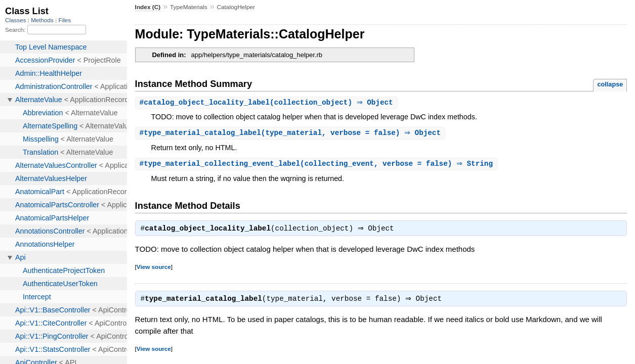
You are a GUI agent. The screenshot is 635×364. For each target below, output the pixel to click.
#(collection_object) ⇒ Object (268, 103)
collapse (610, 84)
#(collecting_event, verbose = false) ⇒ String (317, 165)
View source (154, 269)
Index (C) (148, 7)
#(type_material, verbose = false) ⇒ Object (291, 134)
